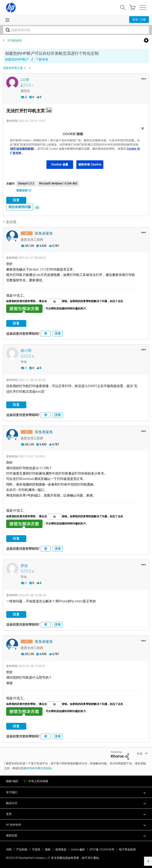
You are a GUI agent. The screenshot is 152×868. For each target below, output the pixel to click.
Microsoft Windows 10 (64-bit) (58, 183)
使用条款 (32, 768)
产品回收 (22, 849)
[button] (143, 79)
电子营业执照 (127, 849)
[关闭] (143, 128)
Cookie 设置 (60, 164)
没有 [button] (58, 333)
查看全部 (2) (24, 190)
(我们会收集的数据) (22, 149)
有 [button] (46, 333)
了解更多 (42, 59)
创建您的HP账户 (17, 59)
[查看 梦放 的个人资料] (24, 566)
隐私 (48, 849)
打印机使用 (15, 41)
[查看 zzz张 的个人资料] (25, 80)
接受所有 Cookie (90, 164)
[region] (76, 149)
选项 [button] (146, 41)
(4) (37, 208)
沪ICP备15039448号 (102, 849)
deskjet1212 (26, 183)
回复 (16, 200)
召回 (9, 849)
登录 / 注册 (139, 20)
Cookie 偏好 (78, 849)
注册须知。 (47, 768)
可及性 (36, 849)
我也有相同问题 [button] (20, 207)
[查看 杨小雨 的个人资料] (26, 351)
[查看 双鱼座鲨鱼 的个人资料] (44, 233)
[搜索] (76, 30)
